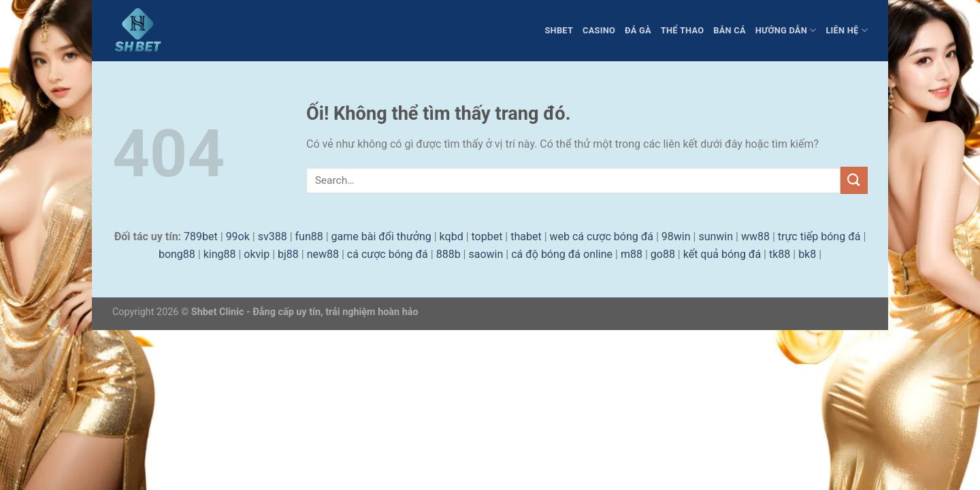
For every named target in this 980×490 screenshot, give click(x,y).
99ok (238, 236)
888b (448, 254)
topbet (487, 236)
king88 (220, 254)
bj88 (288, 254)
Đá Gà (638, 30)
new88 (323, 254)
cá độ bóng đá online (562, 254)
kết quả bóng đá (722, 254)
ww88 (755, 236)
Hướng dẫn (786, 30)
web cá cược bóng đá (602, 236)
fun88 (309, 236)
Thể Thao (682, 30)
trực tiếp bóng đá (819, 236)
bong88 (177, 254)
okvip (257, 254)
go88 (663, 254)
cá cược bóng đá (388, 254)
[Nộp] (854, 180)
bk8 (807, 254)
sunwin (716, 236)
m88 (632, 254)
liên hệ (847, 30)
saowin (486, 254)
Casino (599, 30)
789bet (201, 236)
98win (676, 236)
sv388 (273, 236)
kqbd (452, 236)
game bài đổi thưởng (381, 236)
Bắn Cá (729, 30)
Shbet (559, 30)
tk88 (780, 254)
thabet (526, 236)
